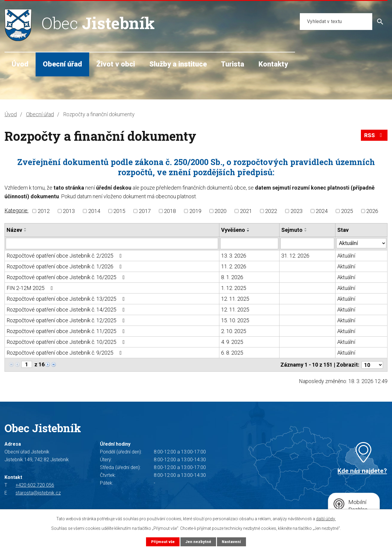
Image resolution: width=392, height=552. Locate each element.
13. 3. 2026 (234, 256)
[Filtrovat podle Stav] (361, 243)
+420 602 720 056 (35, 485)
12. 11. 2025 (235, 299)
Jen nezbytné (198, 542)
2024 (322, 211)
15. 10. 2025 (235, 320)
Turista (233, 64)
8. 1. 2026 (232, 277)
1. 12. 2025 (234, 288)
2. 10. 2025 (234, 331)
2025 (347, 211)
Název (14, 230)
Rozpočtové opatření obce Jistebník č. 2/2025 (65, 256)
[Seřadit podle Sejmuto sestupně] (306, 231)
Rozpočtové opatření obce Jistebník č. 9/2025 (65, 353)
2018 (170, 211)
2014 (94, 211)
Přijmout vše (163, 542)
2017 (145, 211)
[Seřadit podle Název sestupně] (25, 231)
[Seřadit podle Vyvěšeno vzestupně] (248, 229)
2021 (246, 211)
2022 (271, 211)
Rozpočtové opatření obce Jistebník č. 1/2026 (65, 266)
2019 (195, 211)
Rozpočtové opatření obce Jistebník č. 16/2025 (67, 277)
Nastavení (231, 542)
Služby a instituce (178, 64)
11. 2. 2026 (234, 266)
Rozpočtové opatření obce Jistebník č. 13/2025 (67, 299)
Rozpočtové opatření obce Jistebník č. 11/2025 (67, 331)
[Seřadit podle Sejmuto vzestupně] (306, 229)
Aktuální (346, 256)
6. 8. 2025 (232, 353)
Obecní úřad (62, 64)
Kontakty (273, 64)
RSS (374, 135)
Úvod (20, 64)
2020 (221, 211)
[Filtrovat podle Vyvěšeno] (249, 244)
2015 (119, 211)
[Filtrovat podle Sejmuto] (307, 244)
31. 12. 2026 (295, 256)
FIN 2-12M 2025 (31, 288)
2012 (44, 211)
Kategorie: (16, 210)
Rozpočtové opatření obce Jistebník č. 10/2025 (67, 342)
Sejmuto (292, 230)
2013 (69, 211)
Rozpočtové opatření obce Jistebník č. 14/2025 (67, 310)
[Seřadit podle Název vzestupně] (25, 229)
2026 (372, 211)
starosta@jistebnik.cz (38, 493)
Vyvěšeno (233, 230)
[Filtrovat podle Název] (112, 244)
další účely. (326, 519)
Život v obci (116, 64)
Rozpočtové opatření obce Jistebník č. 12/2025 (67, 320)
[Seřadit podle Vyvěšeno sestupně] (248, 231)
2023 (297, 211)
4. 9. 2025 (232, 342)
